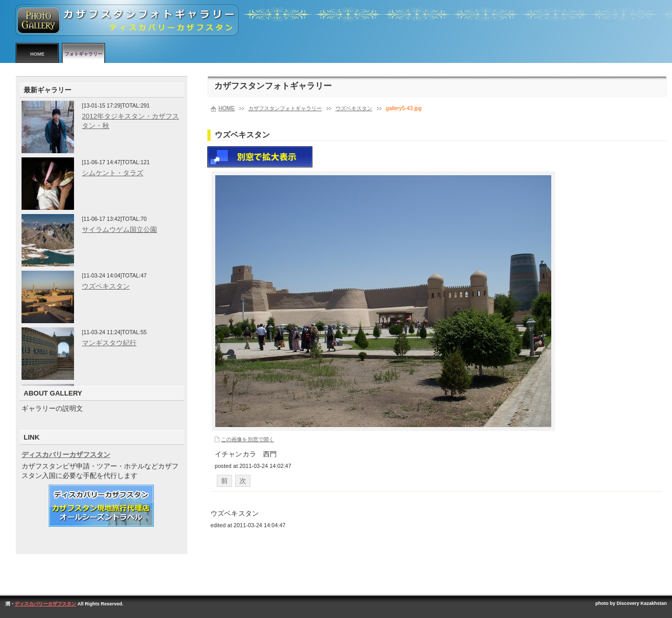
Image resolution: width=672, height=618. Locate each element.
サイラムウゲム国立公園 (119, 230)
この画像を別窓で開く (248, 439)
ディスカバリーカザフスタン (66, 455)
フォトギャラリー (83, 54)
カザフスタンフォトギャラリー (285, 108)
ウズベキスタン (354, 108)
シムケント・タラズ (113, 173)
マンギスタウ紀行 (109, 343)
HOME (38, 54)
